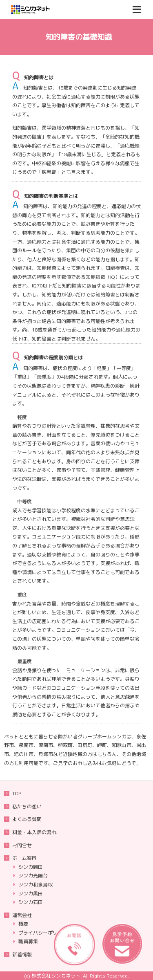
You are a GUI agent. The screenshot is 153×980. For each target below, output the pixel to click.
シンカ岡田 (31, 867)
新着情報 (22, 954)
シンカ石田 (31, 902)
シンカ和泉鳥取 (35, 885)
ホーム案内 (24, 858)
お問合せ (22, 845)
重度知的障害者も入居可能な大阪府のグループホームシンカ (41, 10)
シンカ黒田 (31, 894)
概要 (23, 924)
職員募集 (28, 941)
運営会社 (22, 915)
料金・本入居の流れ (34, 832)
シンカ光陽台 (33, 876)
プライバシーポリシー (43, 933)
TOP (17, 793)
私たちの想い (27, 806)
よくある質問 (27, 819)
